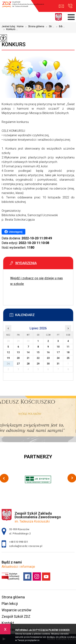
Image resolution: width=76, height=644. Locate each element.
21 (28, 358)
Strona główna (34, 27)
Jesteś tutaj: (9, 26)
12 (8, 352)
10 (58, 347)
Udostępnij (13, 232)
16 (48, 352)
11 (68, 347)
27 (18, 364)
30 (48, 364)
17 (58, 352)
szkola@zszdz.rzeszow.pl (61, 6)
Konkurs (14, 44)
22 (38, 358)
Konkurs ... (10, 29)
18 (68, 352)
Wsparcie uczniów (17, 610)
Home (20, 26)
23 (48, 358)
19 (8, 358)
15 (38, 352)
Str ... (49, 27)
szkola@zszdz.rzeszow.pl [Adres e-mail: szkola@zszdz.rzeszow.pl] (26, 546)
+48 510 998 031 (70, 6)
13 (18, 352)
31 (58, 364)
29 (38, 364)
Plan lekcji (10, 604)
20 (18, 358)
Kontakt (8, 623)
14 (28, 352)
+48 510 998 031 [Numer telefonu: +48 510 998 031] (19, 542)
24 (58, 358)
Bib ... (60, 27)
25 (68, 358)
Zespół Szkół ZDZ (16, 616)
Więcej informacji (13, 294)
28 (28, 364)
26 (8, 364)
